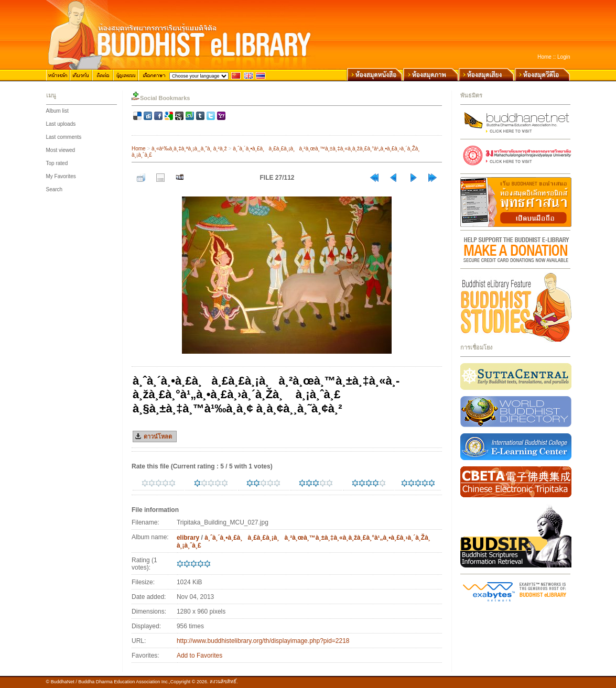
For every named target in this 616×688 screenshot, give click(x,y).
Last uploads (61, 124)
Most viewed (61, 150)
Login (564, 57)
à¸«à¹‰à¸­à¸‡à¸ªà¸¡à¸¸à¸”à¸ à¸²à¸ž (189, 149)
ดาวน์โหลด (158, 436)
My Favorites (61, 176)
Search (55, 189)
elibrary (188, 538)
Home (544, 57)
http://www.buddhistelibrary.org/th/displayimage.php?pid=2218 (263, 641)
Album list (57, 111)
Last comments (64, 137)
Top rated (57, 163)
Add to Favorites (199, 656)
